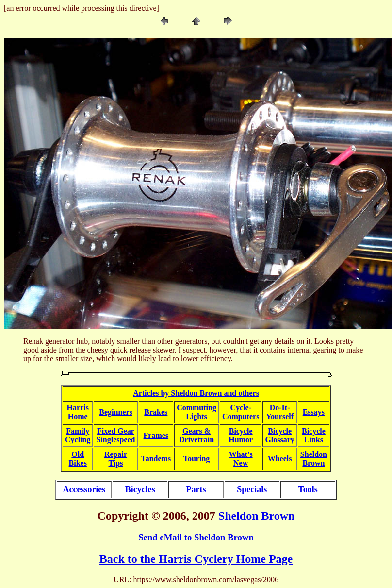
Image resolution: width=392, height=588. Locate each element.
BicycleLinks (314, 435)
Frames (156, 435)
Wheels (280, 459)
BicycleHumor (241, 435)
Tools (308, 489)
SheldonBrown (314, 459)
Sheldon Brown (257, 516)
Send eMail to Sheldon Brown (196, 537)
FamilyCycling (78, 435)
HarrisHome (78, 412)
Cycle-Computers (241, 412)
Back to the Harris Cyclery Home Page (196, 559)
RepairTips (116, 459)
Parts (196, 489)
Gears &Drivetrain (196, 435)
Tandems (156, 459)
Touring (197, 459)
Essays (314, 412)
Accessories (84, 489)
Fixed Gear (116, 431)
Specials (252, 489)
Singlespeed (115, 440)
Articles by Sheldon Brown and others (196, 393)
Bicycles (140, 489)
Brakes (156, 412)
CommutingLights (196, 412)
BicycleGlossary (279, 435)
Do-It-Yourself (280, 412)
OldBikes (78, 459)
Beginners (115, 412)
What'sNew (241, 459)
